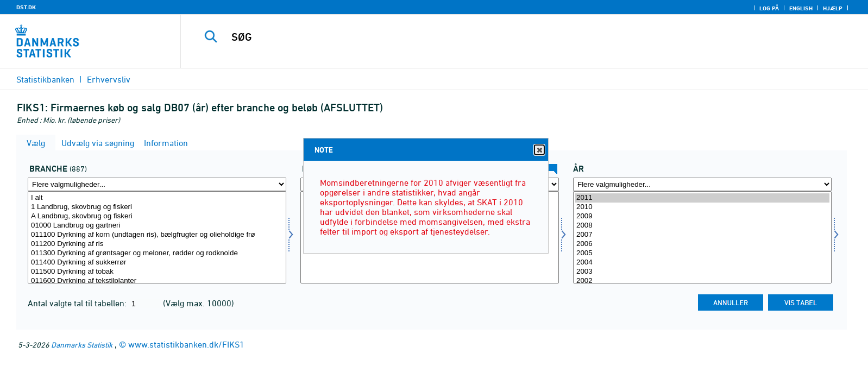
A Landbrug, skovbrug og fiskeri (157, 216)
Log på (769, 8)
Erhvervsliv (109, 79)
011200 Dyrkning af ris (157, 244)
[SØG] (498, 37)
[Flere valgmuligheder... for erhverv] (157, 184)
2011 (702, 198)
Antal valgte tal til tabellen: (78, 303)
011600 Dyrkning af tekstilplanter (157, 281)
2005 (702, 253)
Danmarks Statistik (82, 345)
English (801, 8)
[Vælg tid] (702, 237)
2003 (702, 272)
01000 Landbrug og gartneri (157, 226)
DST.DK (26, 7)
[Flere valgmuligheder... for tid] (702, 184)
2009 (702, 216)
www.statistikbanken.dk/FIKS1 (186, 344)
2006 (702, 244)
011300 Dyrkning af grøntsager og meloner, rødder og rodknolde (157, 253)
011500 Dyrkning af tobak (157, 272)
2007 (702, 235)
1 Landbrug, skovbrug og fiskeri (157, 207)
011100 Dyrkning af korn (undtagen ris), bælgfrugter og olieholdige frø (157, 235)
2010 (702, 207)
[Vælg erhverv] (157, 237)
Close (539, 150)
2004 (702, 263)
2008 (702, 226)
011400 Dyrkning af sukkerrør (157, 263)
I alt (157, 198)
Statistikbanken (45, 79)
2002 (702, 281)
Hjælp (833, 8)
